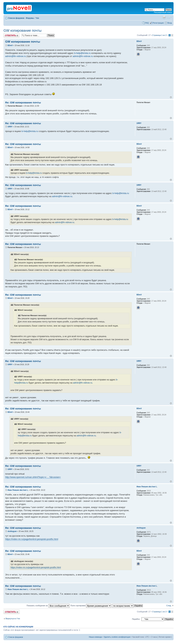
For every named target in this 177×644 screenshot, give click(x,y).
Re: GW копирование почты (23, 102)
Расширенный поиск (163, 12)
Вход (170, 23)
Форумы (30, 18)
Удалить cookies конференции (117, 637)
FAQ (147, 23)
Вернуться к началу (171, 97)
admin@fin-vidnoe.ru (16, 56)
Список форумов (16, 18)
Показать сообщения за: (48, 606)
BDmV (10, 45)
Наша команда (95, 637)
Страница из (159, 35)
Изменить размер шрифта (169, 17)
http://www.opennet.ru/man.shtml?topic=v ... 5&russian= (33, 477)
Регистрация (158, 23)
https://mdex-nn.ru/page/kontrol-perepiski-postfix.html (32, 539)
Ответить (12, 35)
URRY (10, 127)
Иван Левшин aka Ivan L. (18, 490)
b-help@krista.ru (82, 53)
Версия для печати (164, 17)
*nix (37, 18)
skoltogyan (12, 531)
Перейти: (136, 619)
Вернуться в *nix (13, 619)
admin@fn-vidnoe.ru (83, 56)
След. (169, 606)
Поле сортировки (91, 606)
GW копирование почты (22, 30)
